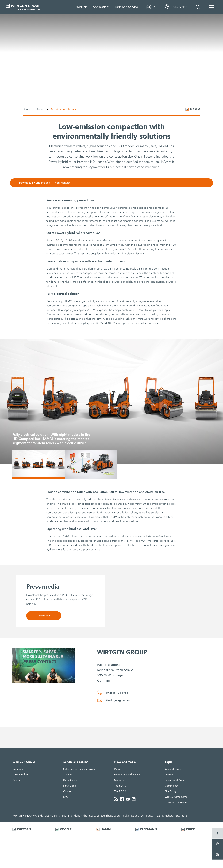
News (40, 109)
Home (26, 109)
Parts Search (70, 780)
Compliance (172, 786)
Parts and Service (126, 7)
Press (117, 769)
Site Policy (171, 791)
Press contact (64, 183)
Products (82, 7)
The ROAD (120, 786)
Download (44, 616)
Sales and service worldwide (79, 769)
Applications (101, 7)
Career (16, 780)
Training (68, 775)
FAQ (66, 797)
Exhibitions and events (127, 775)
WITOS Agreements (176, 797)
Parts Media (70, 786)
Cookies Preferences (176, 803)
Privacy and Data (174, 780)
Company (18, 769)
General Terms (173, 769)
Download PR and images (36, 183)
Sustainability (20, 775)
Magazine (120, 780)
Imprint (169, 775)
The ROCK (120, 791)
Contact (68, 791)
